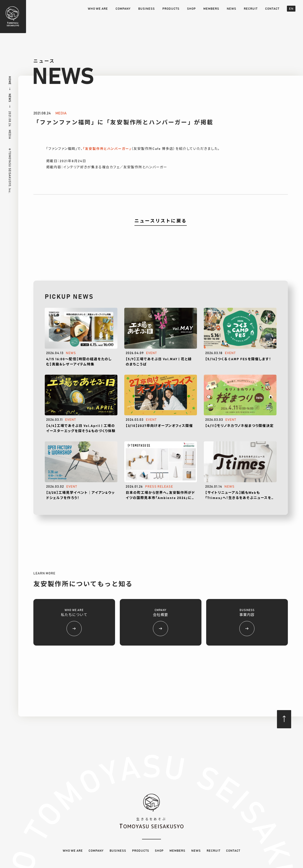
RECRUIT (251, 9)
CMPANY (161, 622)
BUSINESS (147, 9)
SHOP (191, 9)
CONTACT (272, 9)
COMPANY (123, 9)
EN (291, 9)
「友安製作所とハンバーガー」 (107, 149)
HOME (10, 80)
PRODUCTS (171, 9)
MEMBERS (211, 9)
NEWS (232, 9)
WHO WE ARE (98, 9)
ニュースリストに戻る (161, 221)
